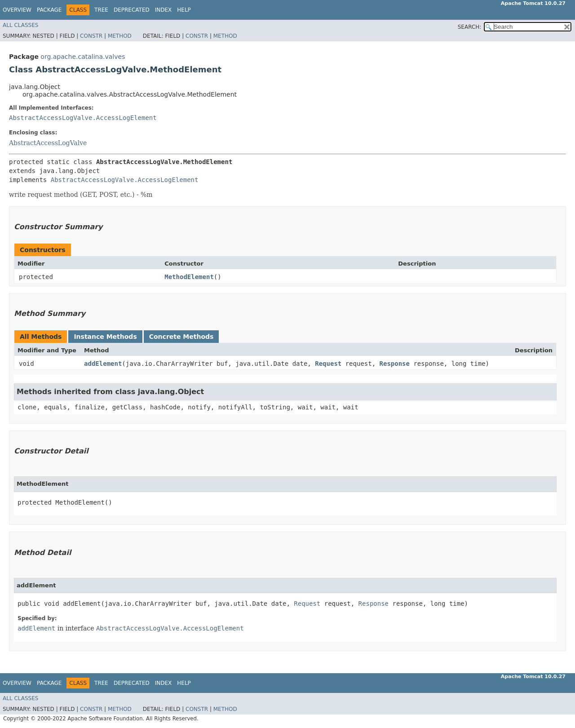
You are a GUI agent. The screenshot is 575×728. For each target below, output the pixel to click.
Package (49, 10)
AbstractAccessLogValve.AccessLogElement (83, 118)
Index (164, 10)
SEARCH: (470, 27)
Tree (101, 10)
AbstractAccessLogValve (48, 143)
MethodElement (189, 277)
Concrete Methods (181, 337)
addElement (103, 364)
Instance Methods (105, 337)
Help (184, 10)
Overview (17, 10)
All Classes (20, 25)
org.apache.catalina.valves (83, 57)
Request (328, 364)
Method (120, 36)
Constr (91, 36)
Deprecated (132, 10)
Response (395, 364)
